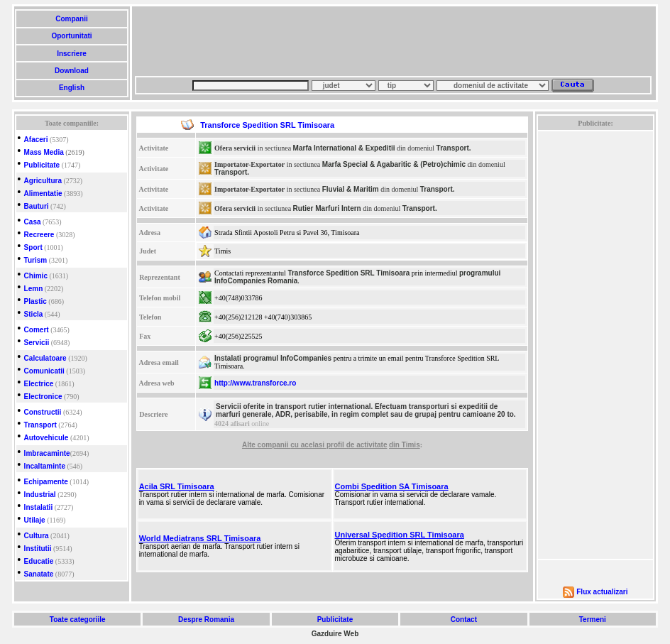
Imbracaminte (47, 453)
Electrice (39, 384)
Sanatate (39, 574)
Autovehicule (46, 438)
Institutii (38, 549)
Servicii (37, 343)
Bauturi (37, 206)
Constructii (43, 412)
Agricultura (43, 181)
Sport (33, 247)
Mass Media (44, 152)
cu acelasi (308, 445)
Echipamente (46, 482)
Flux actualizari (602, 592)
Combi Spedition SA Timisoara (392, 486)
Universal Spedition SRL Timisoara (400, 535)
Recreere (39, 235)
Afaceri (36, 140)
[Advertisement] (393, 41)
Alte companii (266, 445)
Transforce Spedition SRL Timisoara (348, 273)
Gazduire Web (335, 634)
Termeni (593, 620)
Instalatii (39, 507)
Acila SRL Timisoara (177, 486)
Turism (36, 260)
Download (71, 71)
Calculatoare (45, 358)
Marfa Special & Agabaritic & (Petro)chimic (394, 164)
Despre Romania (206, 620)
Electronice (43, 397)
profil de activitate (357, 445)
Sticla (34, 314)
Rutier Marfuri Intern (327, 208)
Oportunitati (72, 36)
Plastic (35, 301)
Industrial (40, 495)
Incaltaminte (45, 466)
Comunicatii (44, 371)
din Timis (405, 445)
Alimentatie (43, 193)
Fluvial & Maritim (351, 189)
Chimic (36, 276)
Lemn (34, 289)
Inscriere (71, 54)
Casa (33, 222)
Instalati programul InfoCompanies (273, 358)
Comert (37, 330)
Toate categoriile (77, 620)
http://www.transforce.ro (255, 383)
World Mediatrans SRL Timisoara (200, 538)
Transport (40, 425)
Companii (71, 19)
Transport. (454, 148)
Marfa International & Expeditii (344, 148)
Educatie (39, 561)
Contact (464, 620)
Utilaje (35, 520)
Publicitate (42, 165)
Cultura (37, 536)
